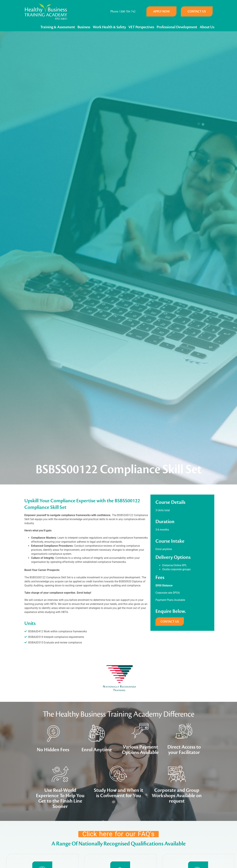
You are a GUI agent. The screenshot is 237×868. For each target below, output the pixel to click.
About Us (207, 27)
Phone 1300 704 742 (123, 11)
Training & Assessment (58, 27)
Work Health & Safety (109, 27)
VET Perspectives (141, 27)
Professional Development (177, 27)
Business (84, 27)
